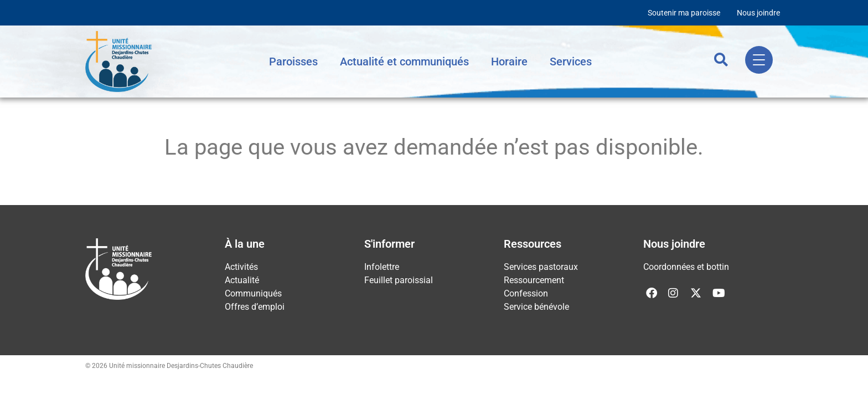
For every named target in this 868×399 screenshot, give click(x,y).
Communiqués (253, 293)
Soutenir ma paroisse (684, 13)
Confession (526, 293)
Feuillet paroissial (399, 280)
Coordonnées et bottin (686, 267)
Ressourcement (534, 280)
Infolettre (382, 267)
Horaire (509, 62)
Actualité (242, 280)
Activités (241, 267)
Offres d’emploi (255, 307)
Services (571, 62)
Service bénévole (536, 307)
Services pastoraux (541, 267)
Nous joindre (758, 13)
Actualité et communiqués (404, 62)
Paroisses (293, 62)
